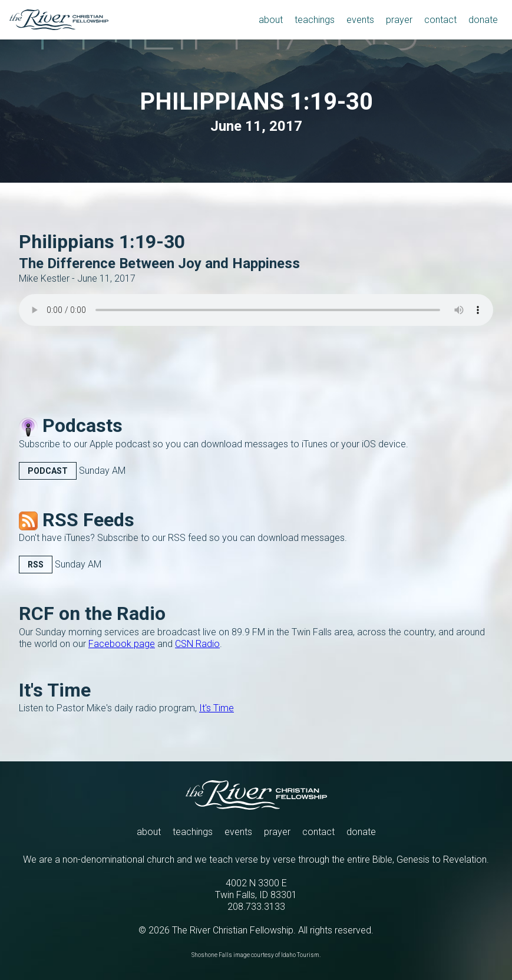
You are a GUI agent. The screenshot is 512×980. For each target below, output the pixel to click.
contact (318, 832)
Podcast (48, 471)
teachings (193, 832)
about (149, 832)
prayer (277, 832)
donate (361, 832)
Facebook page (122, 644)
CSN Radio (197, 644)
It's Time (217, 708)
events (238, 832)
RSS (36, 565)
